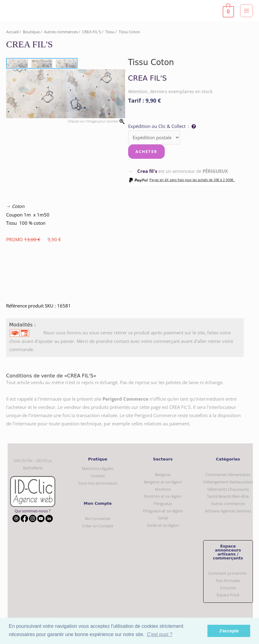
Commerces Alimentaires (228, 475)
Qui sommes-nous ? (33, 511)
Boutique (31, 32)
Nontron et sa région (163, 496)
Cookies (98, 476)
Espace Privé (228, 595)
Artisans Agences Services (228, 511)
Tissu (110, 32)
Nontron (163, 489)
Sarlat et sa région (163, 525)
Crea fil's (147, 171)
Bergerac (163, 475)
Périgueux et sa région (163, 511)
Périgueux (163, 504)
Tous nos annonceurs (98, 483)
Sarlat (163, 518)
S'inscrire (228, 588)
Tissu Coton (129, 32)
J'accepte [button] (229, 631)
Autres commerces (61, 32)
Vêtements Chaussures (228, 489)
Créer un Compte (98, 526)
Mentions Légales (98, 468)
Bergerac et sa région (163, 482)
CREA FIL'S (92, 32)
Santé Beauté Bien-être (228, 496)
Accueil (12, 32)
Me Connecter (98, 518)
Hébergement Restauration (228, 482)
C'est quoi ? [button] (160, 634)
